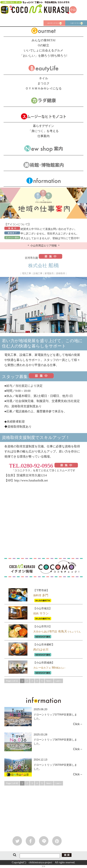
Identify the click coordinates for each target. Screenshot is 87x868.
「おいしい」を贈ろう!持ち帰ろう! (44, 56)
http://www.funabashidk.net (31, 480)
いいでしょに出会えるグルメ (43, 50)
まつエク (43, 83)
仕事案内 (43, 136)
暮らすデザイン (43, 126)
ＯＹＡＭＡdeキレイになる (43, 88)
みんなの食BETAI (43, 40)
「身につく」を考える (43, 131)
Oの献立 (43, 45)
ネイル (43, 78)
